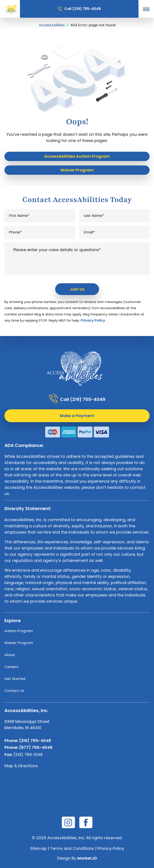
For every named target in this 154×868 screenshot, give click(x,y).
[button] (146, 9)
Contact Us (14, 691)
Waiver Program (19, 643)
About (10, 655)
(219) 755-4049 (87, 9)
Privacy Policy (111, 848)
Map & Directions (21, 766)
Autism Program (19, 631)
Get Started (15, 679)
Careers (12, 667)
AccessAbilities (52, 25)
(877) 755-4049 (36, 747)
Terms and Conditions (72, 848)
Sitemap (38, 848)
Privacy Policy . (94, 320)
